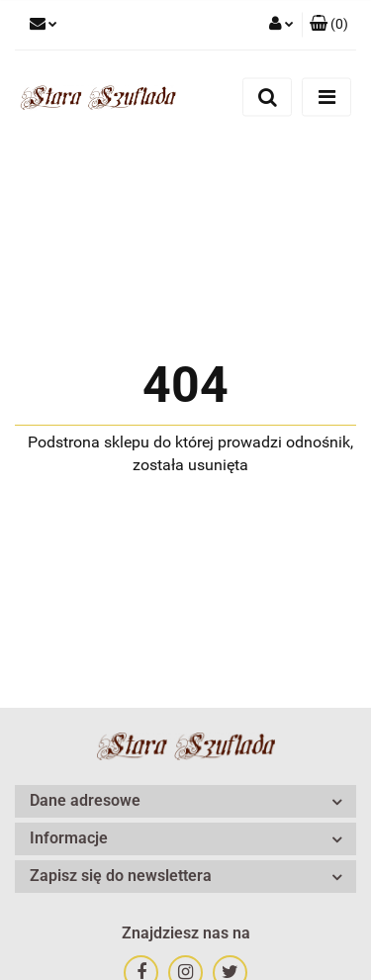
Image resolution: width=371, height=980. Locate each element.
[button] (329, 25)
